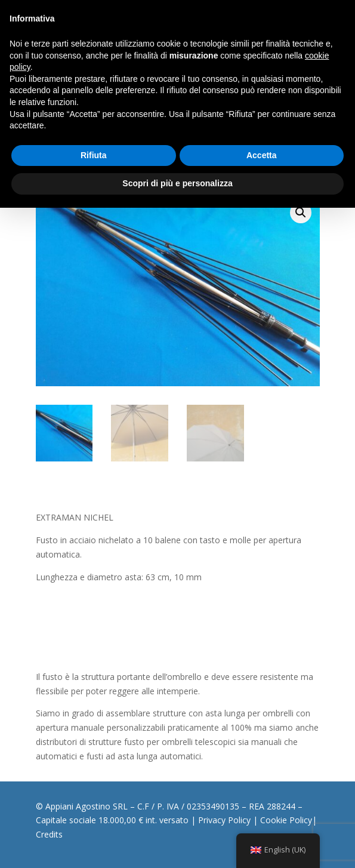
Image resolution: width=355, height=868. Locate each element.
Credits (49, 834)
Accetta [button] (262, 155)
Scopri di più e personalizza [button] (177, 183)
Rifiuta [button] (94, 155)
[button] (301, 213)
